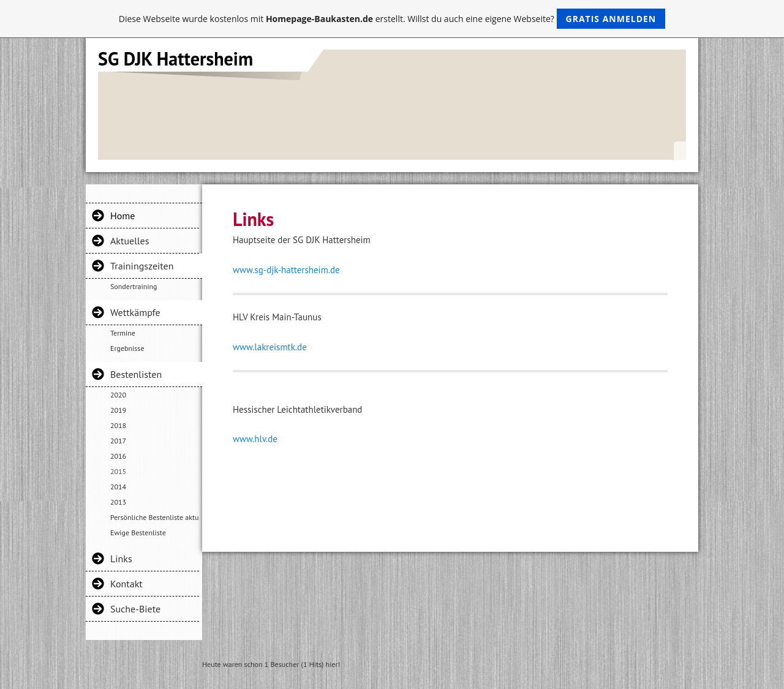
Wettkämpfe (135, 312)
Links (121, 559)
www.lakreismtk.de (270, 347)
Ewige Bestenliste (138, 533)
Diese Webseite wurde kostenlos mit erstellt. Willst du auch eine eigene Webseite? (392, 19)
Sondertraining (134, 286)
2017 (118, 441)
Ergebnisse (127, 348)
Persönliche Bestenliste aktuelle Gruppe (155, 517)
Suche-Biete (135, 609)
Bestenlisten (136, 374)
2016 (118, 456)
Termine (123, 333)
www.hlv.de (255, 439)
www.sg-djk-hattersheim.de (286, 270)
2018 (118, 425)
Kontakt (126, 584)
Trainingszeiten (142, 266)
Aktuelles (130, 241)
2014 (118, 487)
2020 (118, 395)
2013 (118, 502)
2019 (118, 410)
